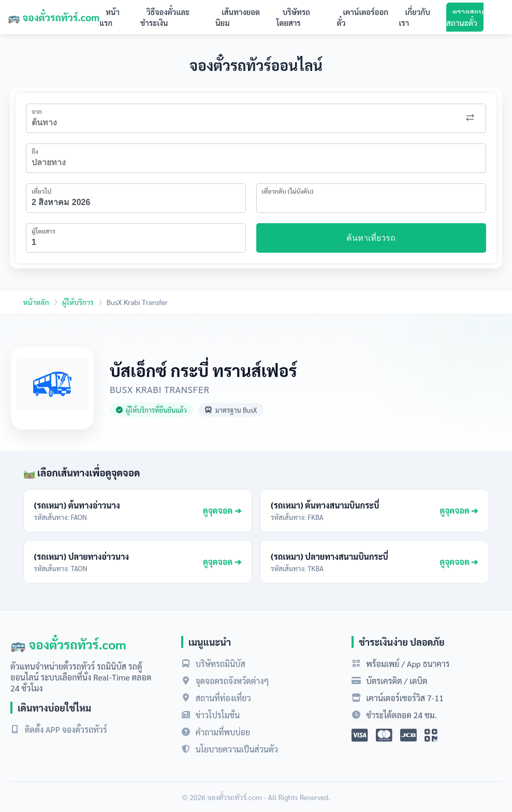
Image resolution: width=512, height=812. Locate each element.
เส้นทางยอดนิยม (238, 17)
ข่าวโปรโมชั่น (218, 715)
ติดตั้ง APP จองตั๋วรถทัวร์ (66, 729)
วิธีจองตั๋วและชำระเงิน (165, 17)
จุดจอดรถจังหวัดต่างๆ (232, 681)
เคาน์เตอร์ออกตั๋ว (363, 17)
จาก (37, 111)
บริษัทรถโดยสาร (294, 17)
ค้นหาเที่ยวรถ (371, 238)
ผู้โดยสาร (43, 231)
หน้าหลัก (36, 302)
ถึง (35, 151)
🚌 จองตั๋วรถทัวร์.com (54, 17)
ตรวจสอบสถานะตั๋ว (465, 17)
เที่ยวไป (41, 191)
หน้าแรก (109, 17)
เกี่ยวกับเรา (415, 17)
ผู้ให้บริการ (78, 302)
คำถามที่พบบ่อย (223, 732)
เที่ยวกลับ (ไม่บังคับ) (288, 191)
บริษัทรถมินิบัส (221, 664)
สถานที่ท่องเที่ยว (223, 698)
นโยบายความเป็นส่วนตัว (237, 749)
